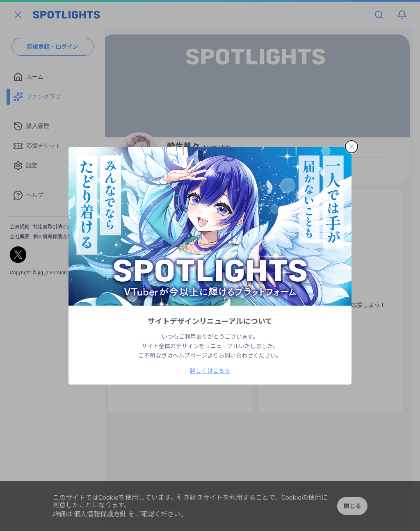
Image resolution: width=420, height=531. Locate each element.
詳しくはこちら (210, 371)
